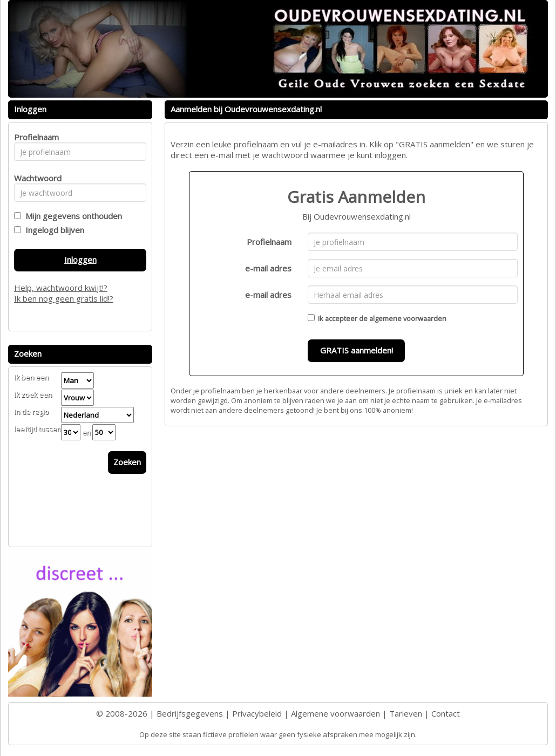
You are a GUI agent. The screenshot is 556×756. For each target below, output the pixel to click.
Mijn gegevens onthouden (72, 216)
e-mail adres (268, 268)
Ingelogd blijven (53, 230)
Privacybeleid (257, 713)
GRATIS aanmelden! (357, 350)
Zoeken (127, 462)
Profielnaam (269, 242)
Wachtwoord (35, 178)
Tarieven (406, 713)
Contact (446, 713)
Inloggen (80, 260)
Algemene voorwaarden (335, 713)
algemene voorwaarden (408, 318)
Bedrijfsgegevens (190, 713)
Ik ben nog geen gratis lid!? (64, 298)
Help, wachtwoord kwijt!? (61, 288)
